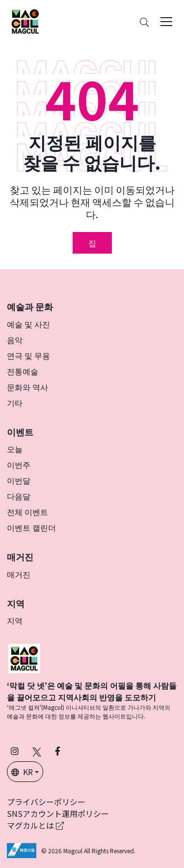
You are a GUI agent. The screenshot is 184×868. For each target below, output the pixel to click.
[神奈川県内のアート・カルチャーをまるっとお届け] (25, 22)
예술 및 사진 (28, 324)
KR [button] (22, 772)
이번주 (19, 464)
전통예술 (23, 371)
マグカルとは (35, 825)
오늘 (15, 449)
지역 (15, 620)
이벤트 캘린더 (31, 527)
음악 (15, 340)
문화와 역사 (27, 387)
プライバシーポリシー (46, 802)
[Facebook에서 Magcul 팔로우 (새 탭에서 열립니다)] (58, 751)
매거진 (19, 574)
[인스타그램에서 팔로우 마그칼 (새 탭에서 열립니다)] (15, 751)
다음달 (19, 496)
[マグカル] (24, 657)
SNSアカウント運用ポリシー (58, 813)
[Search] (144, 22)
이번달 (19, 480)
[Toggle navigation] (166, 22)
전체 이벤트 (27, 512)
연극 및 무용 (28, 355)
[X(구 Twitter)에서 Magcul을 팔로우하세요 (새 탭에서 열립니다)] (37, 751)
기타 (15, 403)
